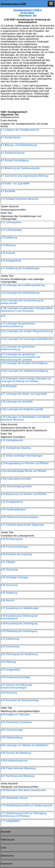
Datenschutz (7, 856)
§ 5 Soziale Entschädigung (15, 161)
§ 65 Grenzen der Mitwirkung (16, 753)
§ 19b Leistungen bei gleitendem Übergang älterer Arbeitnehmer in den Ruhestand (27, 310)
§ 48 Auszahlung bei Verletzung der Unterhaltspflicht (19, 617)
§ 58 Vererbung (9, 693)
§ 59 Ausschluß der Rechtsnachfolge (20, 700)
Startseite (6, 832)
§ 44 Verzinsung (9, 585)
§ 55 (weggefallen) (10, 670)
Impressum (7, 864)
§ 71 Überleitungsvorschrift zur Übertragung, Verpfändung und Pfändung (24, 815)
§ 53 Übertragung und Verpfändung (19, 654)
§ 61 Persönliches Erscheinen (16, 722)
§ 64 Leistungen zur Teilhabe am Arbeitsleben (24, 745)
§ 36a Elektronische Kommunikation (19, 517)
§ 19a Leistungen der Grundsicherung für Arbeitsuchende (22, 302)
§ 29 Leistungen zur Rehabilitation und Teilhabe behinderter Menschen (25, 418)
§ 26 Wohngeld (9, 386)
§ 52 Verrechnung (10, 647)
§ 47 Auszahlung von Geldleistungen (20, 608)
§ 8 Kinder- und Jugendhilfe (15, 184)
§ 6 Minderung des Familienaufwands (20, 168)
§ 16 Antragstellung (11, 261)
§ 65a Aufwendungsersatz (14, 761)
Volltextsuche (8, 840)
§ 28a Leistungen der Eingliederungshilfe (22, 409)
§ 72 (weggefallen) (10, 821)
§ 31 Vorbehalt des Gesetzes (16, 448)
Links (3, 848)
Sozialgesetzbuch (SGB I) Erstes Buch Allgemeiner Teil (27, 13)
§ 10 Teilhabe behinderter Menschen (20, 199)
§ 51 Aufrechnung (10, 639)
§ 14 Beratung (8, 245)
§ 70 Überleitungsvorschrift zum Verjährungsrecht (26, 806)
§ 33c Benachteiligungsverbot (16, 486)
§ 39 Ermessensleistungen (15, 547)
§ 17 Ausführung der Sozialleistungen (20, 268)
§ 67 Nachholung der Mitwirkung (18, 776)
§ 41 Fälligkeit (8, 562)
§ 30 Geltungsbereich (12, 440)
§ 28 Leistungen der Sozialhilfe (17, 402)
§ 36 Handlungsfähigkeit (13, 509)
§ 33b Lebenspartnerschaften (16, 479)
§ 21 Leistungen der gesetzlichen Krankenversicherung (18, 325)
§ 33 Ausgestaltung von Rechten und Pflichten (25, 463)
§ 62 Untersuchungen (12, 730)
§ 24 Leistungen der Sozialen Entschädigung (24, 363)
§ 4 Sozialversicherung (13, 153)
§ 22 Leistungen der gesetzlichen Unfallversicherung (18, 348)
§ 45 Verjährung (9, 593)
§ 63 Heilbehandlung (12, 738)
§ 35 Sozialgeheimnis (12, 502)
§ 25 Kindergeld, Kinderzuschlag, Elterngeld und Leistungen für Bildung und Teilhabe (26, 380)
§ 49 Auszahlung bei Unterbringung (19, 624)
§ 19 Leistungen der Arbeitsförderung (20, 293)
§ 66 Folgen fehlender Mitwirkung (18, 768)
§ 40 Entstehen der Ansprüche (16, 554)
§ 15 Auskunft (8, 253)
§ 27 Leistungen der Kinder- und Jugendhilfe (24, 394)
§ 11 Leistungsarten (11, 222)
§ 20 (3, 316)
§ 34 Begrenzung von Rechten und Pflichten (24, 494)
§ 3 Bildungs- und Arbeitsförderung (19, 145)
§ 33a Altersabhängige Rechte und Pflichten (24, 471)
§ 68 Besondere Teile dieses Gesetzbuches (23, 790)
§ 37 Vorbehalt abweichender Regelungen (23, 525)
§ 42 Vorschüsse (9, 570)
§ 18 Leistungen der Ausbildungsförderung (23, 285)
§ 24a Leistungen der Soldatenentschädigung (24, 371)
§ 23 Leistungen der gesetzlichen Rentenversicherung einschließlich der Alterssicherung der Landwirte (21, 357)
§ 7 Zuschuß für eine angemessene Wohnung (24, 176)
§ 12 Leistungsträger (11, 230)
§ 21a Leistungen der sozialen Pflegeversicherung (27, 331)
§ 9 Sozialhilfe (8, 191)
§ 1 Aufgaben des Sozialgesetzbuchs (20, 130)
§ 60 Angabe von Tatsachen (15, 715)
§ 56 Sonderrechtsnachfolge (15, 677)
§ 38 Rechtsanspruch (12, 539)
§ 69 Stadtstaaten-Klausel (14, 798)
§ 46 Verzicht (8, 601)
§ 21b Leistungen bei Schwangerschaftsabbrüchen (27, 339)
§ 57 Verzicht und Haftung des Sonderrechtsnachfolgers (16, 686)
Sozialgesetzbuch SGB (13, 4)
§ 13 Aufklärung (9, 238)
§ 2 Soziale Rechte (11, 137)
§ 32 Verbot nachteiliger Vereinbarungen (22, 456)
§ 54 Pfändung (8, 662)
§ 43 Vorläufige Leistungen (15, 577)
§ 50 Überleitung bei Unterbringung (19, 631)
